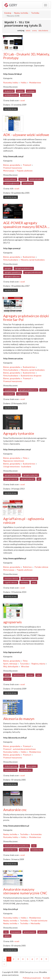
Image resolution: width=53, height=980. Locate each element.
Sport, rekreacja (10, 664)
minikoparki (9, 394)
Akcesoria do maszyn (19, 719)
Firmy (25, 458)
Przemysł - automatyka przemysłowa (19, 749)
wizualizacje (26, 95)
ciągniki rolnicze (11, 582)
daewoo (23, 179)
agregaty (8, 268)
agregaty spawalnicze (13, 272)
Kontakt (46, 978)
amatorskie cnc (10, 850)
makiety (20, 91)
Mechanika (35, 923)
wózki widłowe (10, 179)
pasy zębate (32, 766)
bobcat (43, 390)
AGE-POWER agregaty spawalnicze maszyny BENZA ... (26, 225)
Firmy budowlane (11, 260)
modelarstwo (37, 850)
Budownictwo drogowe (31, 376)
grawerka (42, 932)
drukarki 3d (9, 91)
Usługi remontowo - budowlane (17, 466)
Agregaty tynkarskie (19, 433)
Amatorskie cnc (15, 810)
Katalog (8, 13)
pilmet (7, 675)
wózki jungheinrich (12, 183)
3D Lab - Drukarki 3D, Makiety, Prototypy (26, 56)
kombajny (24, 582)
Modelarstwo (35, 82)
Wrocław (25, 666)
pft (39, 479)
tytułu (28, 30)
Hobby (24, 82)
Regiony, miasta (38, 664)
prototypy (31, 91)
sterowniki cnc (26, 770)
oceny (34, 30)
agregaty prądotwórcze (24, 268)
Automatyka (36, 834)
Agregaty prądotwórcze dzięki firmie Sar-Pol (26, 318)
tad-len (7, 679)
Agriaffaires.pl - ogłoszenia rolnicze (24, 520)
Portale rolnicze (41, 567)
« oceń (22, 100)
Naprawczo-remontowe (14, 461)
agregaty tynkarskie (12, 475)
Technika (35, 13)
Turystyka (24, 664)
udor (39, 675)
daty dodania (43, 30)
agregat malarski (11, 479)
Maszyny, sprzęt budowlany (33, 260)
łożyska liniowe (10, 770)
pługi (34, 582)
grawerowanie (29, 932)
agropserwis (12, 622)
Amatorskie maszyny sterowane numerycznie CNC (25, 891)
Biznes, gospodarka (12, 165)
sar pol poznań (10, 390)
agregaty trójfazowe (12, 276)
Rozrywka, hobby (11, 82)
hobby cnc (24, 850)
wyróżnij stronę (11, 109)
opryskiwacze (19, 675)
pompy (30, 675)
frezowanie (16, 932)
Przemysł (27, 165)
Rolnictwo (27, 567)
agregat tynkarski (27, 479)
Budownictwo (29, 257)
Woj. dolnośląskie (11, 666)
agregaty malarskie (30, 475)
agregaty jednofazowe (33, 272)
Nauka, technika (21, 13)
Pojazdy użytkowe (25, 171)
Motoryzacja (9, 171)
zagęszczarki (22, 394)
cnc (22, 766)
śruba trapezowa (11, 766)
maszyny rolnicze (11, 578)
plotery (7, 936)
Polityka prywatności (32, 978)
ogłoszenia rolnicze (29, 578)
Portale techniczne (39, 921)
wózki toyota (28, 183)
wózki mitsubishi (36, 179)
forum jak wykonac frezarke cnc (17, 846)
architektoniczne (11, 95)
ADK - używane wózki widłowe (26, 135)
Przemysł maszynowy (13, 168)
